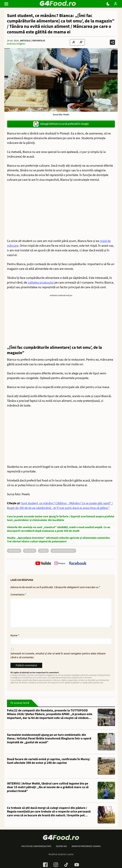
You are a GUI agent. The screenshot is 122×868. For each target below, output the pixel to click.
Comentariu (18, 595)
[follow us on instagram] (60, 564)
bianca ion (30, 551)
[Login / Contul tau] (116, 4)
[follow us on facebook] (78, 564)
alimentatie (14, 551)
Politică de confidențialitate (36, 852)
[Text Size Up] (81, 42)
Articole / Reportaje (33, 41)
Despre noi (61, 852)
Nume (15, 641)
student (43, 551)
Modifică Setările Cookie (61, 860)
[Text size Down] (74, 42)
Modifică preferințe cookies (86, 852)
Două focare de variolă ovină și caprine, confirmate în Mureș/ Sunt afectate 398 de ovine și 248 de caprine (49, 767)
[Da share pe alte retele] (112, 42)
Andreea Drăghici (16, 44)
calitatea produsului (41, 283)
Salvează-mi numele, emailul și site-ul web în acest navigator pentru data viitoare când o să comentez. (58, 661)
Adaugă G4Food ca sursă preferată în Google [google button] (61, 124)
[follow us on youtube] (43, 564)
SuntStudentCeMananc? (63, 551)
